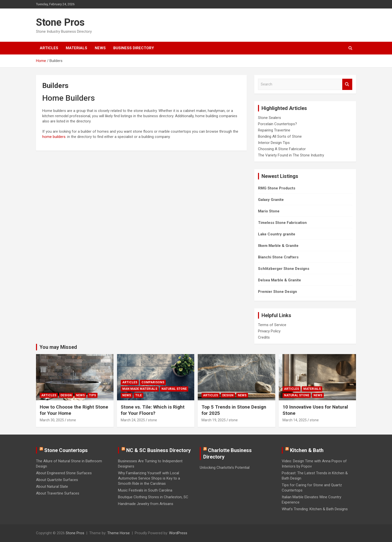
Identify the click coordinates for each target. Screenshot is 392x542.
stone (71, 420)
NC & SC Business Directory (158, 450)
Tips (92, 395)
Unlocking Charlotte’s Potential (225, 468)
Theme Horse (118, 533)
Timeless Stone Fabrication (282, 223)
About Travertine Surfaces (58, 493)
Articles (49, 48)
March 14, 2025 (295, 420)
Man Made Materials (140, 389)
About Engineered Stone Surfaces (64, 473)
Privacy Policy (269, 331)
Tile (138, 395)
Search (347, 84)
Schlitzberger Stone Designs (284, 269)
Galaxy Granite (271, 200)
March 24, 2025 (133, 420)
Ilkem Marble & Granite (278, 246)
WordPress (178, 533)
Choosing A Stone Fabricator (282, 149)
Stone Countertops (66, 450)
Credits (264, 337)
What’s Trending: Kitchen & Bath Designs (315, 509)
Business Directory (134, 48)
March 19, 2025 (214, 420)
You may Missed (58, 347)
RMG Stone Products (277, 188)
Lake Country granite (277, 234)
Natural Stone (174, 389)
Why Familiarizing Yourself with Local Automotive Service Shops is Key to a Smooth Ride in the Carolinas (149, 478)
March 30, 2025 (52, 420)
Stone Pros (60, 22)
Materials (76, 48)
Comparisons (153, 382)
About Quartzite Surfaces (57, 480)
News (100, 48)
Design (66, 395)
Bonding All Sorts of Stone (280, 136)
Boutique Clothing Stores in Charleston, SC (153, 497)
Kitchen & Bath (307, 450)
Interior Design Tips (274, 143)
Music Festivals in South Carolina (145, 490)
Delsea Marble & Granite (279, 280)
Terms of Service (272, 325)
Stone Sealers (269, 118)
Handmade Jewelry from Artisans (146, 504)
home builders (54, 137)
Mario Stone (269, 211)
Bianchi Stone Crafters (278, 257)
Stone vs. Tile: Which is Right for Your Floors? (153, 410)
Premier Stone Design (277, 292)
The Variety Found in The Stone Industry (291, 155)
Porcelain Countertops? (277, 124)
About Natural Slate (52, 487)
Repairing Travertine (274, 130)
